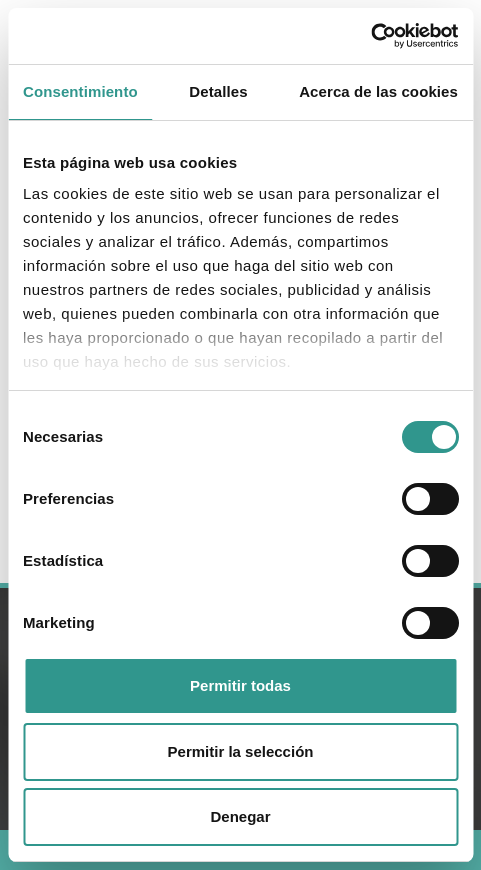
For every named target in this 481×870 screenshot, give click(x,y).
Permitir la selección (241, 751)
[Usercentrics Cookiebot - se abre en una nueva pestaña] (370, 36)
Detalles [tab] (218, 91)
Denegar (240, 816)
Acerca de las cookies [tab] (378, 91)
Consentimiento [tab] (80, 91)
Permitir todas (240, 685)
